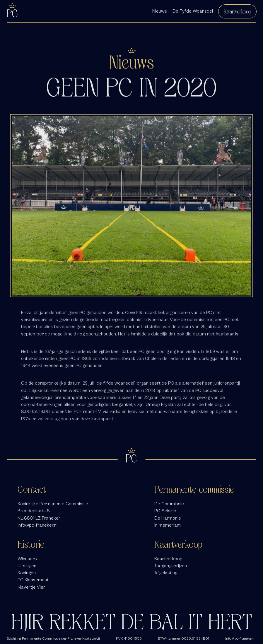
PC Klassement (33, 580)
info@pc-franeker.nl (37, 525)
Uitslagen (27, 566)
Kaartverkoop (237, 11)
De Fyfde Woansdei (193, 11)
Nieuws (160, 11)
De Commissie (169, 504)
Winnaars (27, 559)
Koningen (27, 573)
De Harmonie (168, 518)
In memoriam (168, 525)
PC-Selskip (165, 511)
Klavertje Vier (31, 587)
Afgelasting (166, 573)
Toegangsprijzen (171, 566)
